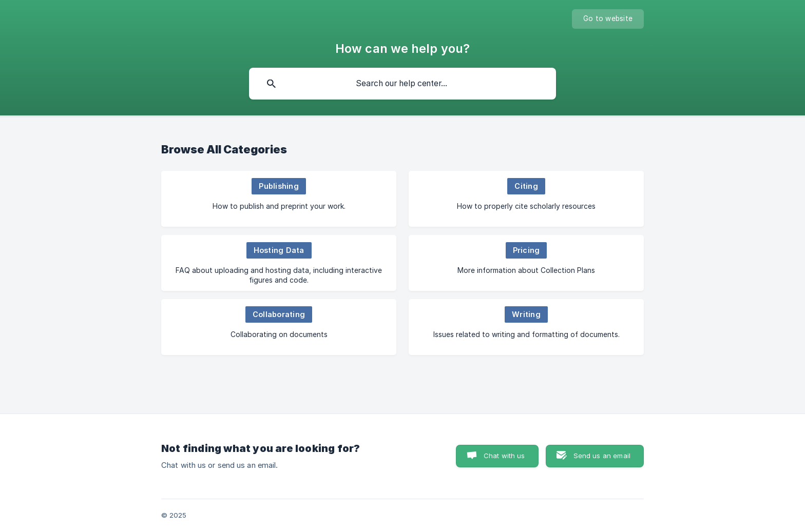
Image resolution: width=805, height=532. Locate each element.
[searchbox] (402, 84)
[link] (279, 199)
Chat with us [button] (504, 456)
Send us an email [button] (602, 456)
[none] (608, 19)
